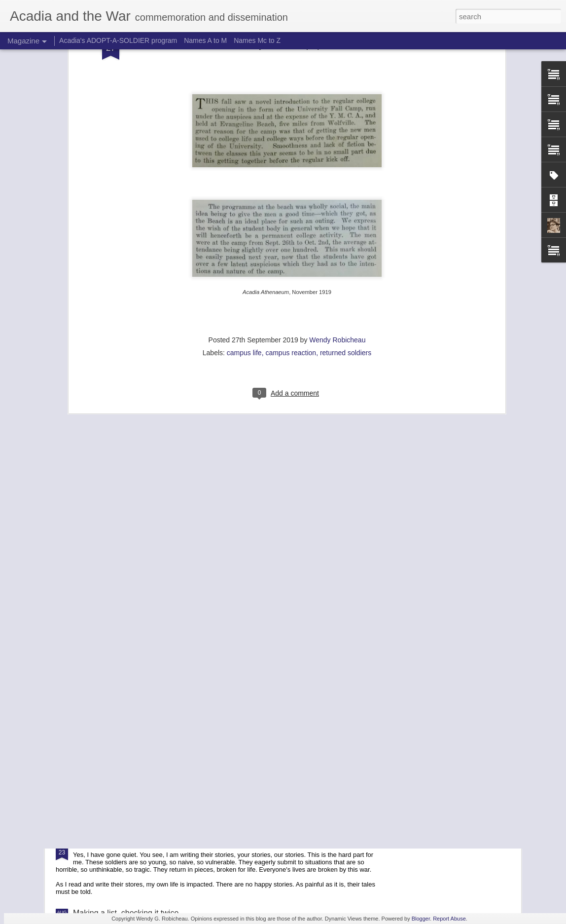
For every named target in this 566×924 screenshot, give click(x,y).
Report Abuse (449, 919)
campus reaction (291, 254)
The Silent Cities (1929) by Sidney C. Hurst (259, 732)
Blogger (421, 919)
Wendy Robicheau (337, 241)
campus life (244, 254)
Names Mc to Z (257, 40)
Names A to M (205, 40)
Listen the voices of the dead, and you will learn (156, 844)
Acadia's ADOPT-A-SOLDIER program (118, 40)
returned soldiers (346, 254)
